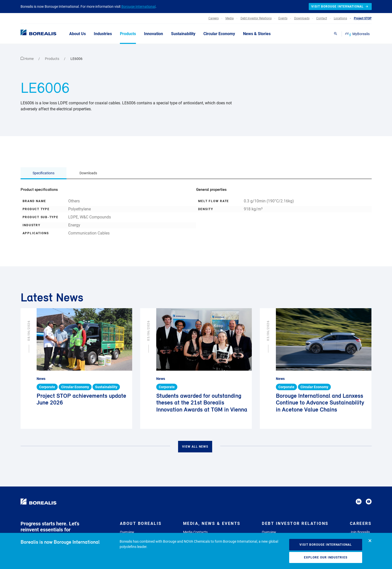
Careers (361, 523)
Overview (127, 532)
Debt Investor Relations (295, 523)
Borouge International (138, 7)
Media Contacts (195, 532)
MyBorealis (358, 34)
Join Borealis (360, 532)
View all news (195, 447)
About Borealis (141, 523)
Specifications (44, 173)
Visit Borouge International (326, 545)
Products (52, 59)
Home (27, 59)
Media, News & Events (212, 523)
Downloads (88, 173)
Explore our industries (326, 557)
